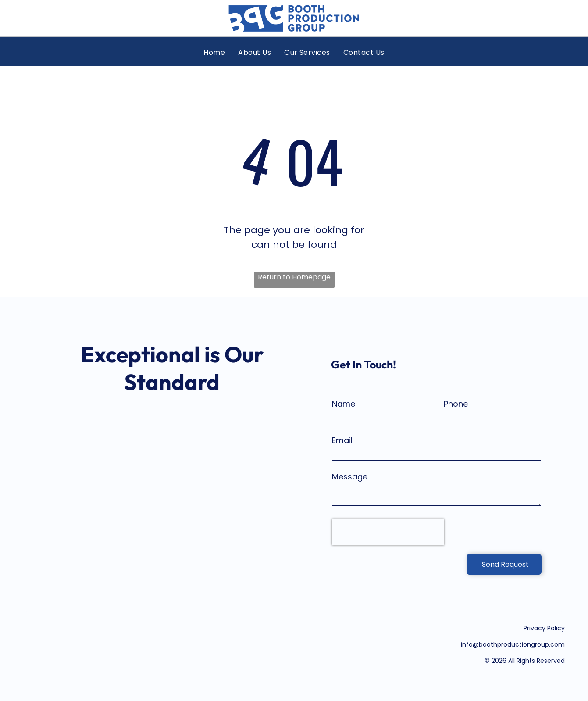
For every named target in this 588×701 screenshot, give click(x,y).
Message (350, 477)
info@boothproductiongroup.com (513, 644)
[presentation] (388, 532)
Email (342, 440)
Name (344, 404)
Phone (456, 404)
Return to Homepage (294, 277)
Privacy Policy (544, 628)
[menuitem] (214, 52)
